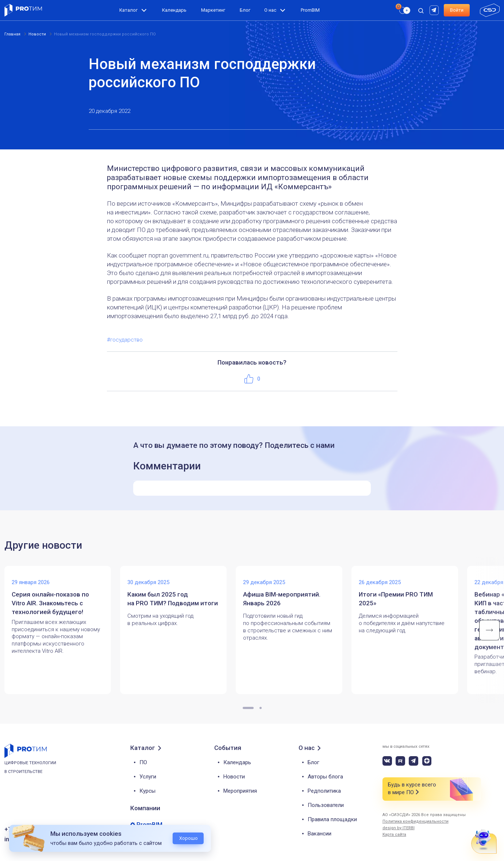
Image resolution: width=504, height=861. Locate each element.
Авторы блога (325, 777)
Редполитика (324, 791)
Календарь (174, 10)
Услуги (148, 777)
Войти (457, 10)
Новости (234, 777)
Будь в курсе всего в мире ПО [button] (412, 789)
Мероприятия (240, 791)
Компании (145, 808)
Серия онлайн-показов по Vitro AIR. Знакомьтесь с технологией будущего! (50, 603)
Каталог (128, 10)
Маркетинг (213, 10)
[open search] (421, 10)
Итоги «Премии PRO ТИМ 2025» (396, 599)
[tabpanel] (62, 630)
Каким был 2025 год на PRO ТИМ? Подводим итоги (173, 599)
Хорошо (188, 838)
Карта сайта (394, 835)
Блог (245, 10)
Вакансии (320, 834)
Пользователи (326, 805)
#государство (125, 340)
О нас (270, 10)
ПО (143, 762)
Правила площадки (332, 819)
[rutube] (435, 10)
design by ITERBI (399, 828)
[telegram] (413, 761)
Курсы (147, 791)
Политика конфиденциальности (415, 821)
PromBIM (310, 10)
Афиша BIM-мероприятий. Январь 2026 (282, 599)
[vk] (387, 761)
